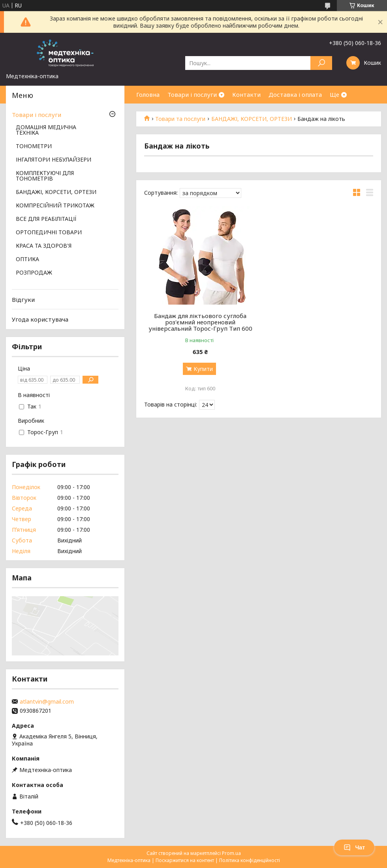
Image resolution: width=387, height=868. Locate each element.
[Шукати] (321, 63)
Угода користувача (40, 319)
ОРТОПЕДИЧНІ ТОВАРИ (49, 233)
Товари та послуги (180, 119)
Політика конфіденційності (250, 860)
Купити (203, 369)
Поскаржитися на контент (185, 860)
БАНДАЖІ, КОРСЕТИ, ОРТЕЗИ (252, 119)
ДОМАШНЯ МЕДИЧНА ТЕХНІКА (46, 130)
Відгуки (23, 299)
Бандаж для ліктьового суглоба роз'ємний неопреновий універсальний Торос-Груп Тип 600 (200, 322)
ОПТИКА (27, 260)
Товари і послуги (192, 94)
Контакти (246, 94)
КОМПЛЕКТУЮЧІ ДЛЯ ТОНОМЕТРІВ (45, 176)
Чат (354, 847)
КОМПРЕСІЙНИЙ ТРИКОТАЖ (55, 206)
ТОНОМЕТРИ (34, 147)
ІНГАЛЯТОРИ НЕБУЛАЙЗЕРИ (54, 160)
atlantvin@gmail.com (47, 702)
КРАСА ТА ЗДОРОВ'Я (44, 246)
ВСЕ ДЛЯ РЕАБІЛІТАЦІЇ (46, 219)
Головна (148, 94)
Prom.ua (231, 853)
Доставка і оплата (295, 94)
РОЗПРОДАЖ (34, 273)
